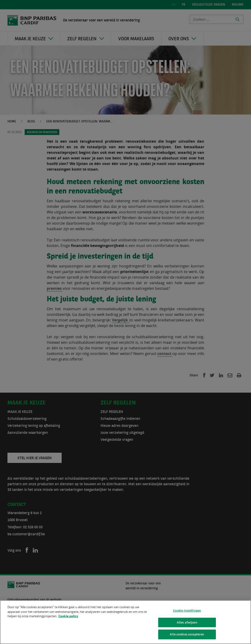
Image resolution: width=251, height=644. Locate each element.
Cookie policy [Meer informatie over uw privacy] (68, 616)
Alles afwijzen (187, 622)
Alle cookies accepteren (187, 634)
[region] (125, 622)
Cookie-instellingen (187, 610)
